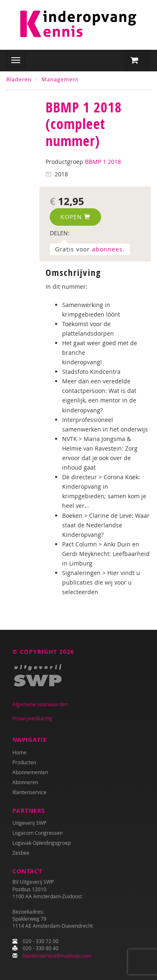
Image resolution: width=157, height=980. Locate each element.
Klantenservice (29, 792)
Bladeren (19, 79)
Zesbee (21, 853)
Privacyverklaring (32, 718)
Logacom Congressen (37, 833)
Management (60, 79)
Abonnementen (30, 772)
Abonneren (25, 782)
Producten (24, 762)
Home (19, 752)
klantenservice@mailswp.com (57, 956)
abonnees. (108, 249)
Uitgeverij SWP (29, 823)
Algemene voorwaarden (40, 704)
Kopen (75, 217)
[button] (138, 61)
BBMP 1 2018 (103, 162)
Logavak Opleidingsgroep (42, 843)
